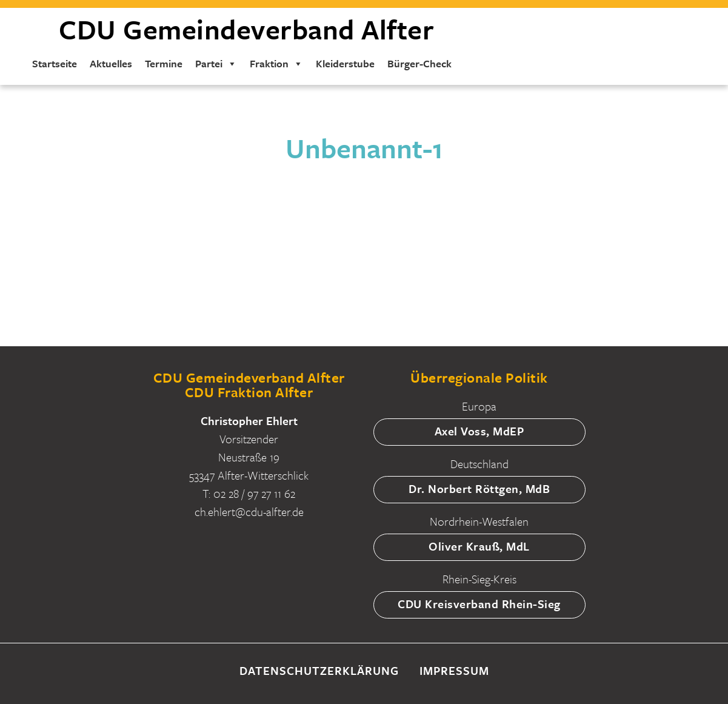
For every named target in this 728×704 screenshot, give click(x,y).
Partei (216, 63)
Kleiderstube (345, 63)
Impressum (454, 670)
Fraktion (276, 63)
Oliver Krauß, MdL (479, 546)
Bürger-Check (419, 63)
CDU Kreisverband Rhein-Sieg (479, 604)
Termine (164, 63)
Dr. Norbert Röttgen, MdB (479, 488)
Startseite (55, 63)
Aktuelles (111, 63)
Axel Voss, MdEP (479, 431)
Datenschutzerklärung (319, 670)
